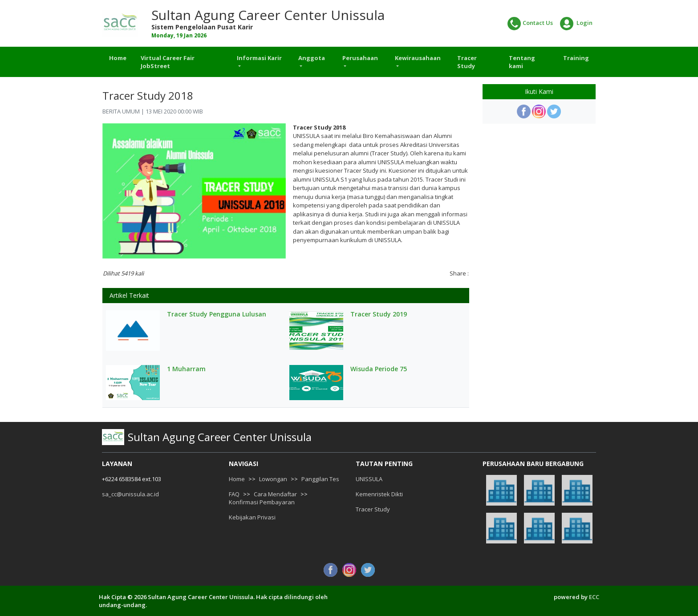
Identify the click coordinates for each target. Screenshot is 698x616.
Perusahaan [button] (360, 58)
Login (576, 24)
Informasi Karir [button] (259, 58)
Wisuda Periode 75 (379, 369)
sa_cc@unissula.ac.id (130, 494)
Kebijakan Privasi (252, 517)
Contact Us (530, 24)
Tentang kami (522, 62)
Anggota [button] (312, 58)
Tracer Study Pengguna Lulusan (217, 314)
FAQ (234, 494)
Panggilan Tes (320, 479)
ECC (594, 597)
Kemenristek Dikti (379, 494)
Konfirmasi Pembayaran (262, 502)
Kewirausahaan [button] (418, 58)
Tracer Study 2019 (379, 314)
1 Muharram (186, 369)
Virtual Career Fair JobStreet (168, 62)
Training (576, 58)
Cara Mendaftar (275, 494)
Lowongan (273, 479)
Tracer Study (467, 62)
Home (118, 58)
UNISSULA (369, 479)
